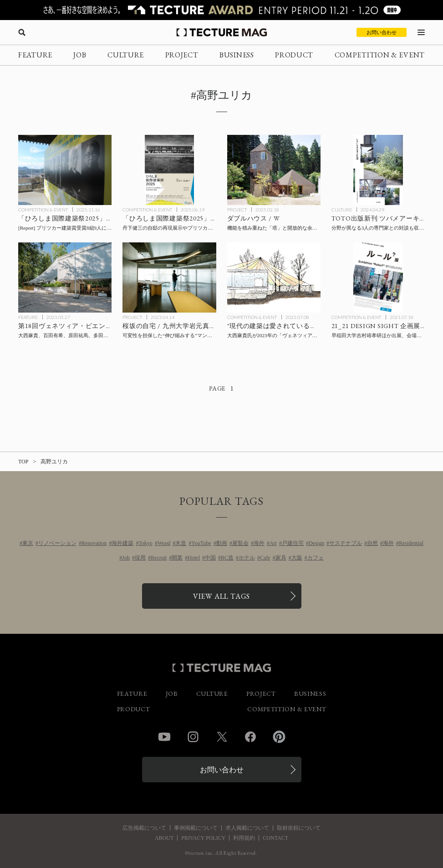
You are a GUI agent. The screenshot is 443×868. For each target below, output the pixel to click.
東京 (28, 543)
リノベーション (57, 543)
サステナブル (346, 543)
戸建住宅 (293, 543)
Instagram (193, 737)
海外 (259, 543)
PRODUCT (294, 55)
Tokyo (145, 543)
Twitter (222, 737)
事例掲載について (196, 828)
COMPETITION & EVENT (380, 55)
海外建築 (122, 543)
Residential (411, 543)
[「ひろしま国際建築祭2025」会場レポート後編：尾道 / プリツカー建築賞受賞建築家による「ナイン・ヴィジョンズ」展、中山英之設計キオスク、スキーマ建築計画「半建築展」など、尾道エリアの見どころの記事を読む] (65, 170)
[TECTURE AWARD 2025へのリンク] (221, 10)
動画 (222, 543)
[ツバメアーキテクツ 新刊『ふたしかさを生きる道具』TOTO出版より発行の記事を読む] (378, 170)
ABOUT (164, 838)
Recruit (159, 558)
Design (316, 543)
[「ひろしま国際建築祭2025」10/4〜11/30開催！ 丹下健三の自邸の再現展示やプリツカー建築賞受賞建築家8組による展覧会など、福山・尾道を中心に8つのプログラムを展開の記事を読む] (169, 170)
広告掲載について (144, 828)
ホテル (247, 558)
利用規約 (244, 838)
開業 (177, 558)
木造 (181, 543)
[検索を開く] (22, 32)
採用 (140, 558)
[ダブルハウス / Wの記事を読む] (274, 170)
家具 (281, 558)
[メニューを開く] (421, 32)
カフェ (316, 558)
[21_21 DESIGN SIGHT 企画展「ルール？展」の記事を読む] (378, 277)
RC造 (227, 558)
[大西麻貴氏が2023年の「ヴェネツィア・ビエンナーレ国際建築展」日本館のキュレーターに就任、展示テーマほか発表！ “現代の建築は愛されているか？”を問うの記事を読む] (274, 277)
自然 (372, 543)
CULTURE (126, 55)
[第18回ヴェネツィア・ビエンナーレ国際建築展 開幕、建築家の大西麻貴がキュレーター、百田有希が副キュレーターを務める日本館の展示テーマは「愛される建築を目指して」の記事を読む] (65, 277)
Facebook (250, 737)
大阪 (297, 558)
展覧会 (240, 543)
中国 (210, 558)
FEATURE (35, 55)
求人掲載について (247, 828)
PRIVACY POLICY (203, 838)
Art (273, 543)
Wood (164, 543)
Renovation (94, 543)
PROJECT (182, 55)
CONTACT (275, 838)
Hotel (194, 558)
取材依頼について (299, 828)
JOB (80, 55)
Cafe (265, 558)
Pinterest (279, 737)
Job (126, 558)
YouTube (201, 543)
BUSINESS (237, 55)
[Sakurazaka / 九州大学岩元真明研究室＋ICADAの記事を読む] (169, 277)
